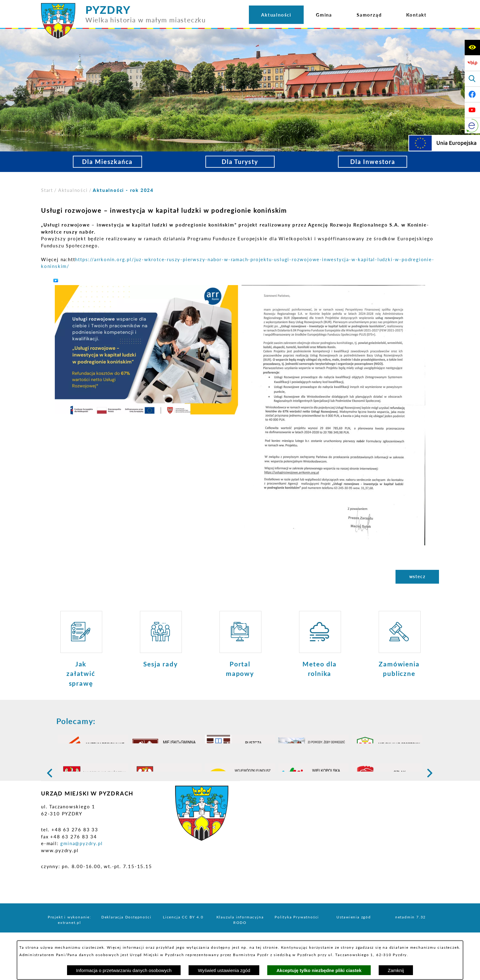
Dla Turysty (240, 162)
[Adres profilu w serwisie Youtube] (472, 110)
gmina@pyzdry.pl (81, 878)
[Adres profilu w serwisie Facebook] (472, 94)
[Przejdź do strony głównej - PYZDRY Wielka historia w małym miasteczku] (124, 6)
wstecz (417, 576)
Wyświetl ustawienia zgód (224, 970)
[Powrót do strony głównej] (47, 190)
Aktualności (73, 190)
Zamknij (396, 970)
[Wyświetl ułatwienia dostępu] (472, 48)
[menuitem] (276, 15)
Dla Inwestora (373, 162)
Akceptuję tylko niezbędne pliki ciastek (319, 970)
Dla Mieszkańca (107, 162)
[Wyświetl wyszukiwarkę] (472, 79)
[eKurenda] (472, 126)
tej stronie (267, 947)
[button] (147, 349)
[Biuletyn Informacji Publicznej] (472, 63)
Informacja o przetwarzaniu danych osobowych (124, 970)
